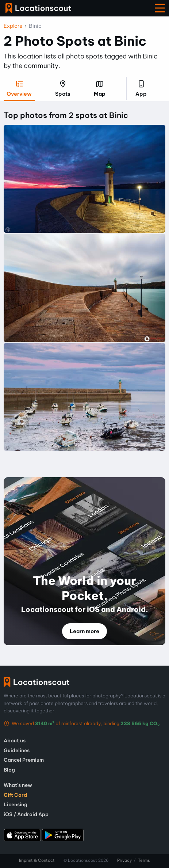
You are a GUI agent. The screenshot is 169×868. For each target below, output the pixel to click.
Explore (13, 26)
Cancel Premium (24, 760)
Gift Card (15, 795)
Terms (144, 860)
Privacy (124, 860)
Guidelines (17, 750)
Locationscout (38, 8)
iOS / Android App (26, 814)
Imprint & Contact (37, 860)
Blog (9, 770)
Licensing (16, 804)
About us (15, 741)
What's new (18, 785)
